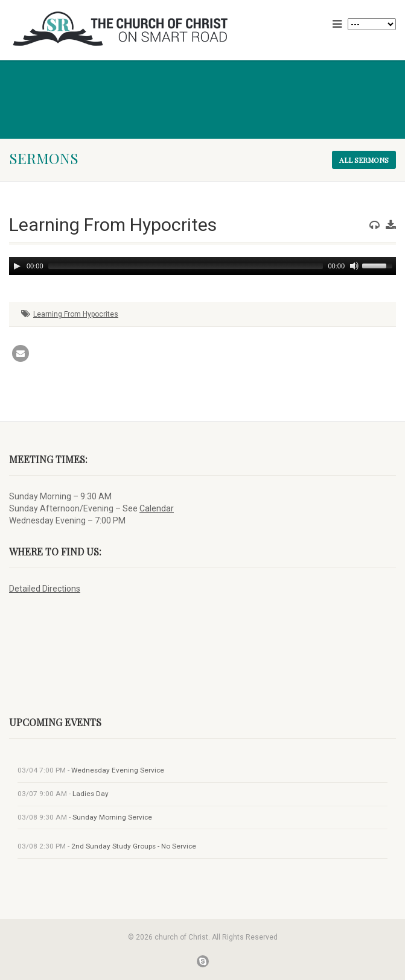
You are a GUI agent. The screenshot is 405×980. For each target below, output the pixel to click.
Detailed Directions (45, 589)
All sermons (364, 160)
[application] (202, 266)
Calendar (157, 508)
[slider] (186, 266)
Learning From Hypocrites (76, 314)
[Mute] (354, 266)
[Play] (17, 266)
